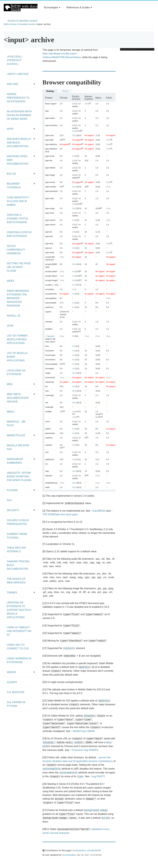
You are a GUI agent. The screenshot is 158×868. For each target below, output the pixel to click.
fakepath (51, 336)
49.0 (74, 483)
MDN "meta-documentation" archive (21, 398)
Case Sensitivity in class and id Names (18, 201)
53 (73, 336)
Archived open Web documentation (21, 160)
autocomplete (52, 769)
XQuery (12, 682)
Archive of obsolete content (22, 21)
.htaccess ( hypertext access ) (15, 60)
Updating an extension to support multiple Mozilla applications (19, 610)
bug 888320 (99, 511)
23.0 (74, 208)
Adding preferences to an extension (18, 98)
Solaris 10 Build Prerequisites (18, 522)
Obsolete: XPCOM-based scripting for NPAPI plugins (19, 477)
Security (21, 510)
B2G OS (21, 174)
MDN (6, 24)
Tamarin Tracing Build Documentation (18, 565)
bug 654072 (98, 776)
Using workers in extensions (19, 660)
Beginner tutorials (21, 186)
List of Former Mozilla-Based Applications (17, 339)
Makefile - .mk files (16, 424)
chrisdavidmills (94, 850)
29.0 (74, 135)
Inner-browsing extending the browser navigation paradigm (18, 298)
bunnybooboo (79, 850)
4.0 (74, 156)
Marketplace (21, 435)
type (80, 777)
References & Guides (79, 7)
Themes (21, 593)
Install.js (14, 316)
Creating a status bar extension (19, 234)
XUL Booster (16, 692)
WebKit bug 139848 (84, 731)
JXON (10, 326)
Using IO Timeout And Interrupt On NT (19, 631)
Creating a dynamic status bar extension (18, 219)
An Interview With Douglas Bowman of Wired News (19, 115)
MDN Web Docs (21, 8)
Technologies (52, 7)
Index (11, 281)
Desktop (50, 91)
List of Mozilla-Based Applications (17, 357)
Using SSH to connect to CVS (18, 647)
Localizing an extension (16, 372)
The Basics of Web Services (16, 581)
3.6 (74, 131)
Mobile (65, 91)
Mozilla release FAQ (18, 447)
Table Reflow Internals (16, 550)
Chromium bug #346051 (85, 750)
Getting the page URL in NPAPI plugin (19, 267)
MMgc (11, 412)
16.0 (74, 264)
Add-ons (21, 84)
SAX (9, 500)
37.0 (74, 285)
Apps (21, 129)
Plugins (21, 490)
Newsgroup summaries (21, 461)
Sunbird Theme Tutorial (17, 536)
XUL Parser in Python (16, 704)
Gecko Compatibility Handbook (16, 250)
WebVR (21, 672)
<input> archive (18, 74)
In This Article (136, 49)
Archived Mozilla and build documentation (21, 143)
